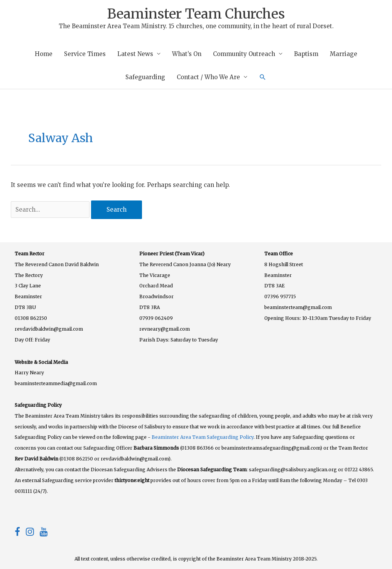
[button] (263, 77)
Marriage (344, 54)
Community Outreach (244, 54)
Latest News (135, 54)
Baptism (306, 54)
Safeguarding (145, 77)
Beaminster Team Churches (196, 14)
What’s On (187, 54)
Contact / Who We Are (208, 77)
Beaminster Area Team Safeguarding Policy (203, 437)
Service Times (85, 54)
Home (44, 54)
